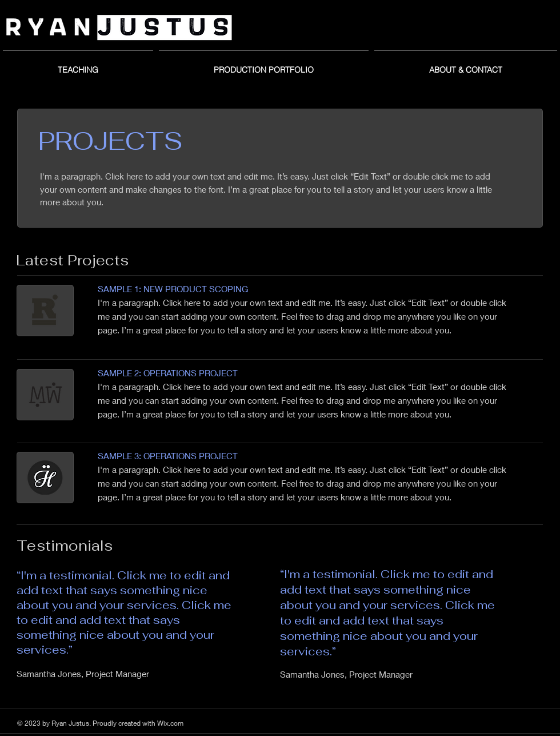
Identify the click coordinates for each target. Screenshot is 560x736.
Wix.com (170, 723)
